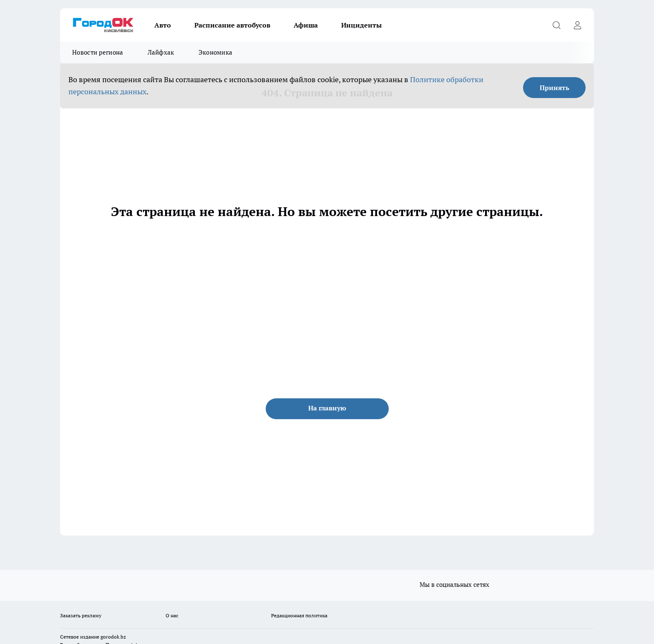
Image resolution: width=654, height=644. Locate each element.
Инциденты (361, 25)
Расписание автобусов (232, 25)
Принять (555, 88)
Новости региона (98, 52)
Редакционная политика (299, 615)
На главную (327, 408)
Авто (163, 25)
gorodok (110, 637)
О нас (172, 615)
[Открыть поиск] (556, 25)
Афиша (306, 25)
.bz (123, 637)
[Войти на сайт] (577, 25)
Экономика (216, 52)
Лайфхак (161, 52)
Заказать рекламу (81, 615)
